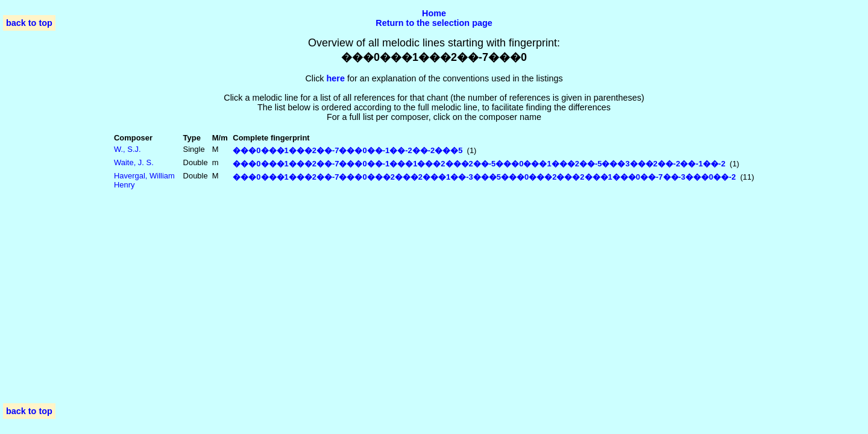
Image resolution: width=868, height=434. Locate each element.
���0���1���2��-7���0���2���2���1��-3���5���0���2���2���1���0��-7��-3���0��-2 (484, 177)
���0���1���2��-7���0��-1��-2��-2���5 (348, 150)
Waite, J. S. (134, 162)
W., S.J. (127, 149)
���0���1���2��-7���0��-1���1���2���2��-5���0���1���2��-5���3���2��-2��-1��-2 (479, 164)
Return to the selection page (434, 23)
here (336, 78)
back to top (29, 23)
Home (434, 13)
